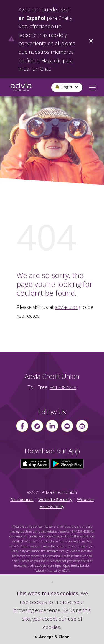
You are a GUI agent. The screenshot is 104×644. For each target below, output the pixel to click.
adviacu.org (67, 307)
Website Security (55, 499)
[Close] (91, 39)
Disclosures (22, 499)
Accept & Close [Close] (52, 637)
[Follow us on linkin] (52, 426)
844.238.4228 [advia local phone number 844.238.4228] (63, 387)
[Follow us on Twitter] (37, 426)
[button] (92, 86)
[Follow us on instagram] (82, 426)
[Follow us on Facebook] (22, 426)
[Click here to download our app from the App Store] (35, 463)
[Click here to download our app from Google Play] (67, 463)
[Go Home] (21, 87)
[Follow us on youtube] (67, 426)
